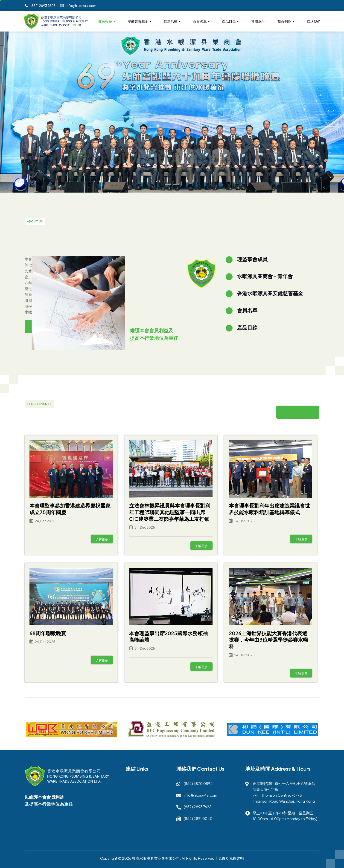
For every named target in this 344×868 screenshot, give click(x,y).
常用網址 (258, 21)
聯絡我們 (314, 21)
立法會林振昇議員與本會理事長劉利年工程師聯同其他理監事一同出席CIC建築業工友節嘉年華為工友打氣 (170, 512)
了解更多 (102, 539)
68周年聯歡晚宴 (48, 633)
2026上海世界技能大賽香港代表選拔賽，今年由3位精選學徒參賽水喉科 (268, 640)
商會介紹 (107, 22)
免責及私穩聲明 (231, 858)
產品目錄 (230, 22)
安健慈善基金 (139, 22)
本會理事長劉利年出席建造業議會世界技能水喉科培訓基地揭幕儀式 (269, 509)
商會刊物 (286, 22)
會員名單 (201, 22)
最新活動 (172, 22)
